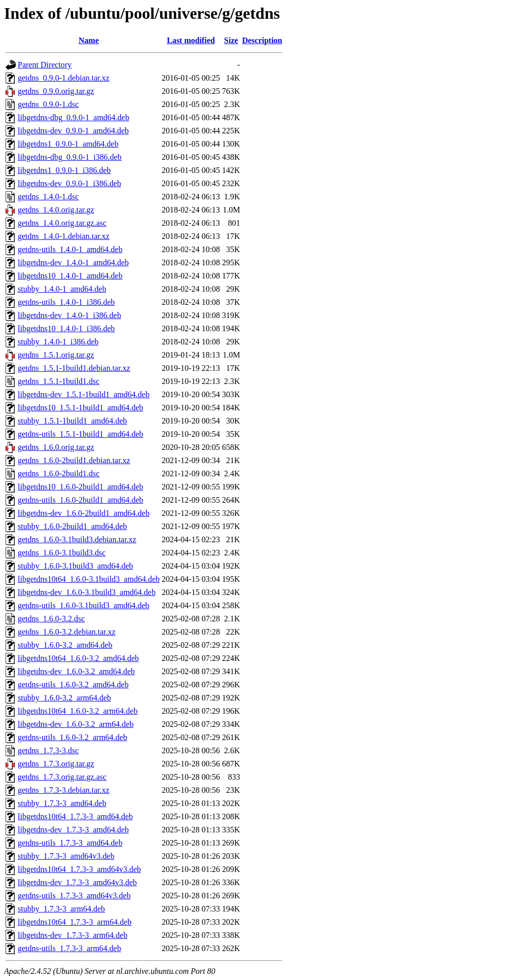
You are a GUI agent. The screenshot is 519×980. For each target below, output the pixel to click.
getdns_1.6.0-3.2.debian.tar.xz (67, 632)
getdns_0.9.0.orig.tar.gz (56, 91)
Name (89, 40)
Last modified (191, 40)
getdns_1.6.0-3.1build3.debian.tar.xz (77, 539)
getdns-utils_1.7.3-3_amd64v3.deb (74, 896)
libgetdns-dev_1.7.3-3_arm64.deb (72, 935)
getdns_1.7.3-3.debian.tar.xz (64, 790)
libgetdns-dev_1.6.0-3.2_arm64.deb (76, 724)
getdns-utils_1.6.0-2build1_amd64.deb (81, 500)
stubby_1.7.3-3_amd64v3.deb (66, 856)
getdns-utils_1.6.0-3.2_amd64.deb (73, 685)
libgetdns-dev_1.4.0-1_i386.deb (69, 315)
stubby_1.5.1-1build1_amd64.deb (72, 421)
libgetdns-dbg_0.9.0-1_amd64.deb (73, 117)
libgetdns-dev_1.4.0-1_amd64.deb (73, 262)
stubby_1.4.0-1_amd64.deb (62, 289)
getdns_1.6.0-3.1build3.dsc (62, 553)
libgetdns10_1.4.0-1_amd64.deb (70, 276)
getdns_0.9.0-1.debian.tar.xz (64, 78)
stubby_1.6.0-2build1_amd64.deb (72, 526)
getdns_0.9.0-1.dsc (48, 104)
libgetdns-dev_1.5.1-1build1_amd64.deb (84, 394)
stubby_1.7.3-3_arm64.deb (61, 909)
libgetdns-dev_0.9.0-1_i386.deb (69, 183)
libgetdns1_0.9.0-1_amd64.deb (68, 144)
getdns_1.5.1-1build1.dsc (59, 381)
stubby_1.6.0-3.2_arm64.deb (64, 698)
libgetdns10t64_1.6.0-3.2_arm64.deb (78, 711)
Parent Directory (45, 65)
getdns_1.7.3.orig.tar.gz (56, 764)
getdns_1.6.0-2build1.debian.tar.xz (74, 460)
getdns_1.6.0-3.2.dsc (51, 619)
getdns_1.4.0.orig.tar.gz (56, 210)
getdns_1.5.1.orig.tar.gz (56, 355)
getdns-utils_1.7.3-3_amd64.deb (70, 843)
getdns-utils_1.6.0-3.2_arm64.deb (72, 737)
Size (231, 40)
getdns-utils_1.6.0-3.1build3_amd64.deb (84, 605)
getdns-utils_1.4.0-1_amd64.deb (70, 249)
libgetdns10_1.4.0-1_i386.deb (66, 328)
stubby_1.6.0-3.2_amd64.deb (65, 645)
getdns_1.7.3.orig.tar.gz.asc (62, 777)
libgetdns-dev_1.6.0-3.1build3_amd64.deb (87, 592)
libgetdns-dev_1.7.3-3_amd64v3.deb (77, 882)
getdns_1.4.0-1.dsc (48, 197)
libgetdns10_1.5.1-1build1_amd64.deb (81, 408)
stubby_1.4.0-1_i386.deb (58, 342)
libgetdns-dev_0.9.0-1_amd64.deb (73, 131)
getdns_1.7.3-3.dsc (48, 750)
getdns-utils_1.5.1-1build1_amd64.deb (81, 434)
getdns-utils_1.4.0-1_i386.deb (66, 302)
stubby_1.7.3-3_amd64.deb (62, 803)
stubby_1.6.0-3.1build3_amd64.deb (76, 566)
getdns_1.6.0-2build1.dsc (59, 474)
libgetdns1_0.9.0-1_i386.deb (64, 170)
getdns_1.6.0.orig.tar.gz (56, 447)
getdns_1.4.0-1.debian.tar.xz (64, 236)
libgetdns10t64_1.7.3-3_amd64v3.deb (79, 869)
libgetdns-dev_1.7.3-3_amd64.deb (73, 830)
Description (262, 40)
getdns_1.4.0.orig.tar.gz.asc (62, 223)
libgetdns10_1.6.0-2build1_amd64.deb (81, 487)
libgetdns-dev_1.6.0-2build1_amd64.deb (84, 513)
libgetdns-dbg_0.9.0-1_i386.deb (70, 157)
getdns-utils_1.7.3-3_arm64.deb (69, 948)
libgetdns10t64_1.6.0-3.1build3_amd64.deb (89, 579)
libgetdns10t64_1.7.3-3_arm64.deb (75, 922)
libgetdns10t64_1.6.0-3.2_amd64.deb (78, 658)
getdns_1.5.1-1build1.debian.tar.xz (74, 368)
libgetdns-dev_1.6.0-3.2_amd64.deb (76, 671)
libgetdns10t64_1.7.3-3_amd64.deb (75, 816)
